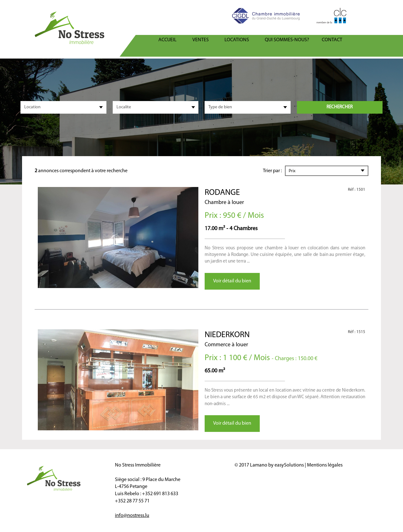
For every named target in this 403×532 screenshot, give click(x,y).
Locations (237, 40)
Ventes (201, 40)
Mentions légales (325, 465)
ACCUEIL (167, 40)
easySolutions (289, 465)
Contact (332, 40)
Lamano (259, 465)
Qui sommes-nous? (287, 40)
